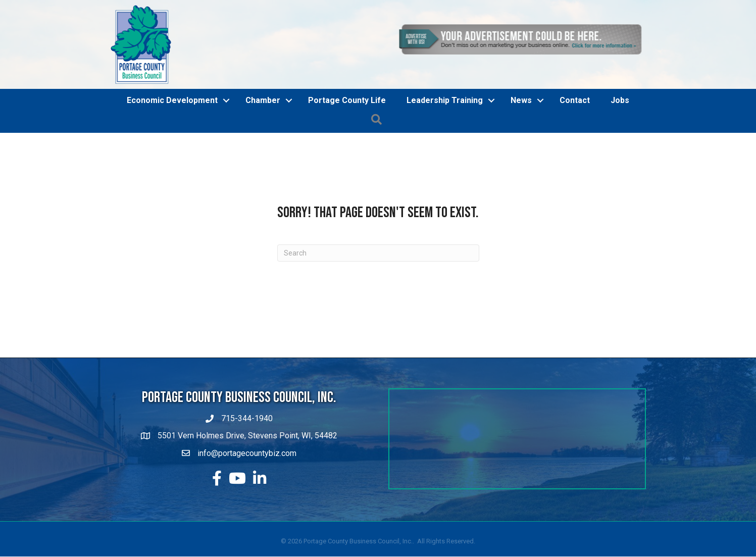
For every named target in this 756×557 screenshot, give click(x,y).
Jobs (620, 100)
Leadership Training (445, 100)
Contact (575, 100)
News (521, 100)
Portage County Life (347, 100)
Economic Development (172, 100)
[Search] (378, 253)
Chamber (263, 100)
